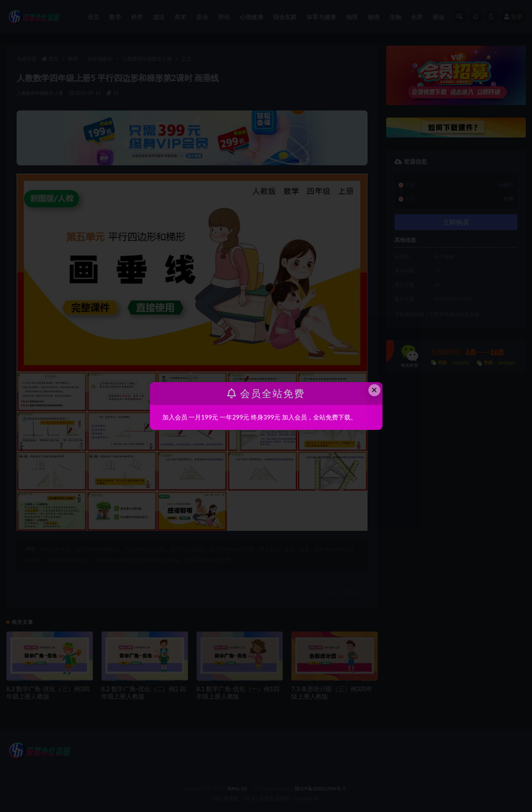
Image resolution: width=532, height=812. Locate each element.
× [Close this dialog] (374, 390)
